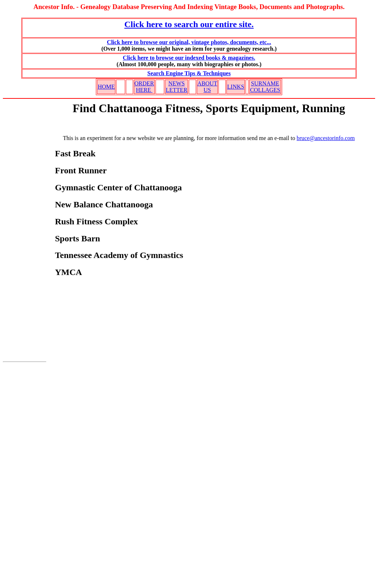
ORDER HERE (144, 87)
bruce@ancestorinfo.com (326, 138)
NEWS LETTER (177, 87)
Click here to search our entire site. (189, 24)
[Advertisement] (25, 235)
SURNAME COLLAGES (265, 87)
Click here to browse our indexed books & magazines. (189, 58)
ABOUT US (207, 87)
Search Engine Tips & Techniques (189, 73)
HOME (106, 87)
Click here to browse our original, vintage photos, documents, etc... (189, 42)
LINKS (236, 87)
